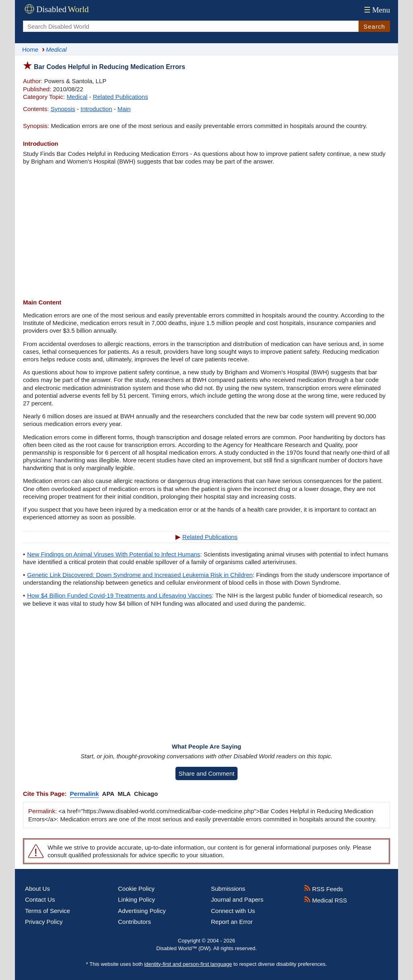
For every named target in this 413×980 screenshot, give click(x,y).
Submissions (228, 889)
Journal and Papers (237, 899)
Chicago (146, 794)
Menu (376, 10)
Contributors (135, 922)
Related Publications (120, 97)
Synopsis (63, 109)
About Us (38, 889)
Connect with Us (233, 911)
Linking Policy (137, 899)
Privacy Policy (44, 922)
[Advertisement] (206, 232)
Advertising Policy (142, 911)
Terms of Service (48, 911)
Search (374, 26)
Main (124, 109)
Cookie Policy (137, 889)
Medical (77, 97)
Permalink (84, 794)
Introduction (96, 109)
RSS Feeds (324, 889)
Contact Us (40, 899)
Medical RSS (326, 900)
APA (108, 794)
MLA (124, 794)
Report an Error (232, 922)
